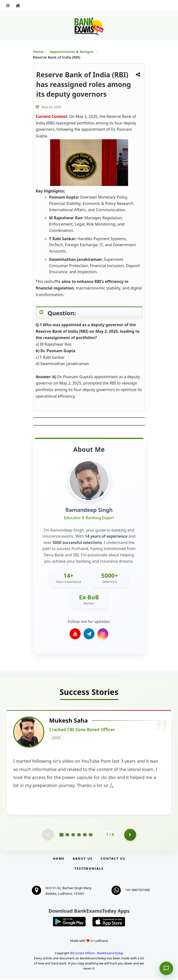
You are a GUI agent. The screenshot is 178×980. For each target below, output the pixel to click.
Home (38, 52)
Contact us (113, 859)
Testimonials (89, 869)
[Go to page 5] (85, 835)
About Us (83, 859)
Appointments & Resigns (72, 52)
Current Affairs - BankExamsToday (98, 954)
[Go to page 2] (67, 835)
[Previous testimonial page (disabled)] (48, 835)
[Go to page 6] (91, 835)
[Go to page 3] (73, 835)
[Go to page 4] (79, 835)
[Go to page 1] (61, 835)
